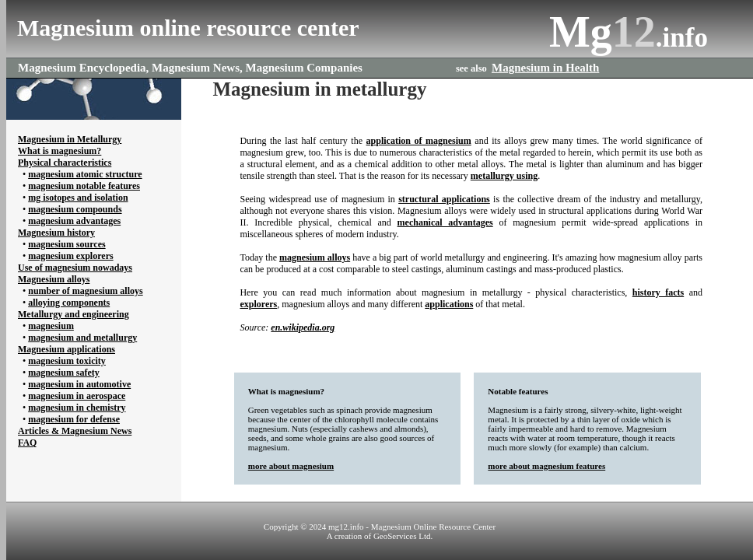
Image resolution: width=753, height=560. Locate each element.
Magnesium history (56, 233)
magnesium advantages (74, 221)
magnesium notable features (84, 186)
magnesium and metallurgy (82, 338)
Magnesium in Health (545, 68)
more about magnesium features (546, 466)
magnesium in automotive (79, 384)
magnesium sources (67, 244)
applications (449, 304)
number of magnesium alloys (85, 291)
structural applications (444, 199)
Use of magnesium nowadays (75, 268)
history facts (658, 292)
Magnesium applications (67, 349)
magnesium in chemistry (77, 408)
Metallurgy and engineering (74, 314)
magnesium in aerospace (77, 396)
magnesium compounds (75, 209)
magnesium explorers (70, 256)
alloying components (69, 303)
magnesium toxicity (67, 361)
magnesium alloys (315, 257)
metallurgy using (504, 176)
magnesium (51, 326)
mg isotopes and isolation (78, 198)
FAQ (27, 443)
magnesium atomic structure (85, 174)
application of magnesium (419, 141)
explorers (258, 304)
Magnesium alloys (54, 279)
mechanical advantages (445, 222)
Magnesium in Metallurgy (70, 139)
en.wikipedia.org (303, 327)
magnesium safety (64, 373)
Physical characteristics (65, 163)
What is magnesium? (60, 151)
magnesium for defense (74, 419)
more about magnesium (291, 466)
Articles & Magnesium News (75, 431)
